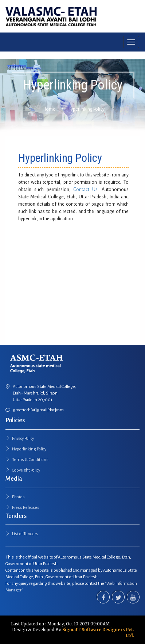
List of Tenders (25, 534)
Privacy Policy (23, 439)
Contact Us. (86, 190)
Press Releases (26, 508)
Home (49, 109)
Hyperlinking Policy (29, 449)
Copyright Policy (26, 470)
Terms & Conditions (30, 460)
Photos (18, 497)
